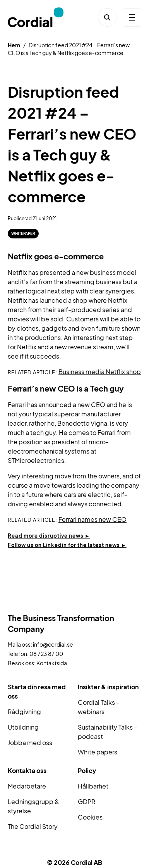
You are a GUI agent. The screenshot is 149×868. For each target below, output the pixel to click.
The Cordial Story (33, 826)
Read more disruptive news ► (49, 536)
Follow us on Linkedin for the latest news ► (67, 545)
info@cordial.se (53, 644)
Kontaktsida (52, 663)
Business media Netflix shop (100, 372)
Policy (87, 771)
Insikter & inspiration (108, 687)
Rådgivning (24, 712)
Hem (14, 45)
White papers (98, 752)
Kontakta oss (27, 771)
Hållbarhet (93, 786)
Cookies (90, 817)
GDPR (86, 802)
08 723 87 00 (46, 654)
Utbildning (23, 727)
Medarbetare (27, 786)
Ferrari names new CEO (92, 519)
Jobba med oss (30, 743)
